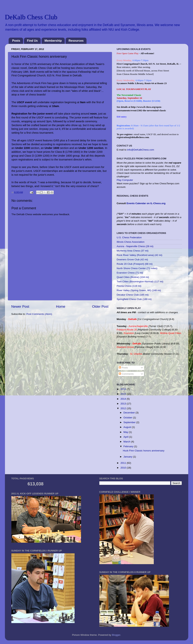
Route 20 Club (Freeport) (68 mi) (135, 264)
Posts (16, 41)
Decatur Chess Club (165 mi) (133, 295)
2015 (124, 394)
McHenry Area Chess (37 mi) (133, 251)
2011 (124, 463)
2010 (124, 468)
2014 (124, 399)
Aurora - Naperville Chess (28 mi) (135, 246)
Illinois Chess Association (131, 242)
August (128, 427)
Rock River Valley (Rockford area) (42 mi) (140, 255)
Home (61, 306)
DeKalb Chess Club (31, 17)
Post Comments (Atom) (39, 314)
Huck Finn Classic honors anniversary (144, 451)
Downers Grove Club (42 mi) (132, 259)
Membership (53, 41)
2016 (124, 389)
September (130, 422)
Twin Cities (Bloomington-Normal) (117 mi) (140, 282)
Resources (76, 41)
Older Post (100, 306)
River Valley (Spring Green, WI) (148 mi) (139, 290)
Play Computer (125, 180)
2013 (124, 404)
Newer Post (20, 306)
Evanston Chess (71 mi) (130, 273)
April (126, 437)
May (126, 432)
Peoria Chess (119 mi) (129, 286)
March (127, 442)
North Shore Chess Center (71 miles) (137, 268)
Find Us (32, 41)
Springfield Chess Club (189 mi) (134, 299)
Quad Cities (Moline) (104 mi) (133, 277)
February (129, 446)
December (130, 413)
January (128, 457)
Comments (126, 374)
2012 (124, 408)
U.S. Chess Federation (129, 237)
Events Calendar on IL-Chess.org (146, 203)
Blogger (116, 635)
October (128, 418)
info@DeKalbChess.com (141, 150)
